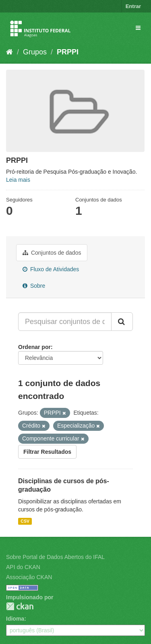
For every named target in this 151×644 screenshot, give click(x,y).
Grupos (35, 52)
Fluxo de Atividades (51, 269)
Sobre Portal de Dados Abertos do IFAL (55, 557)
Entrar (133, 6)
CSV (25, 521)
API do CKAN (23, 567)
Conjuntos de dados (52, 253)
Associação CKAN (29, 577)
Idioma (15, 619)
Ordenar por (34, 347)
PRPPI (68, 52)
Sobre (34, 286)
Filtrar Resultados (47, 452)
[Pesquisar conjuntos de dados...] (65, 322)
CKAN (20, 606)
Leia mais (18, 180)
